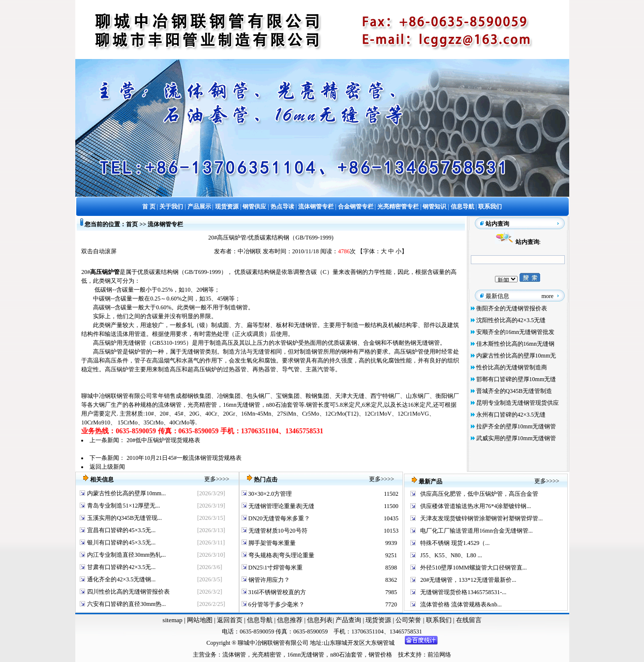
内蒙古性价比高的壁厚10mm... (126, 493)
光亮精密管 (202, 405)
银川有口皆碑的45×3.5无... (121, 542)
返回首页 (229, 620)
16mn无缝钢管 (241, 405)
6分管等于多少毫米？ (276, 604)
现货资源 (379, 620)
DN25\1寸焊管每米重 (275, 568)
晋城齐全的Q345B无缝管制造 (514, 391)
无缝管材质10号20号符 (277, 531)
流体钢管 (170, 405)
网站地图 (200, 620)
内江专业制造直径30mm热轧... (126, 555)
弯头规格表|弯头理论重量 (281, 555)
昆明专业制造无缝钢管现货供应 (518, 403)
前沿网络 (439, 655)
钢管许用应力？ (268, 580)
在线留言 (469, 620)
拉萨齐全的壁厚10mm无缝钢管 (516, 426)
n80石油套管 (282, 405)
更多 (210, 479)
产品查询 (349, 620)
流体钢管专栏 (165, 224)
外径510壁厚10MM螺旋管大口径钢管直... (473, 568)
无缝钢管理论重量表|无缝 (281, 506)
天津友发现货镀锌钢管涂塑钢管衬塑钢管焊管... (481, 518)
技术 (404, 655)
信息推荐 (289, 620)
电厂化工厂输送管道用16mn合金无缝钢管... (476, 531)
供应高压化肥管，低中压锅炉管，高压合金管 (479, 494)
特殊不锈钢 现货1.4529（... (455, 543)
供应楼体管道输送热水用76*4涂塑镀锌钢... (475, 506)
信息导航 (260, 620)
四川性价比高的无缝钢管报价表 (128, 592)
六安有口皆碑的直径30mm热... (126, 604)
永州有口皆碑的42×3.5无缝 (511, 415)
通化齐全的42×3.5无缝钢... (121, 579)
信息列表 (320, 620)
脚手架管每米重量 (271, 543)
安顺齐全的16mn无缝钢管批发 (515, 332)
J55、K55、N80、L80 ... (451, 555)
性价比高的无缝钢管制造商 (512, 367)
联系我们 (440, 620)
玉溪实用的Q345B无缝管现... (124, 518)
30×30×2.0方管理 (270, 494)
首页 (132, 224)
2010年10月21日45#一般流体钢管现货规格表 (184, 458)
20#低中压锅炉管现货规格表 (163, 440)
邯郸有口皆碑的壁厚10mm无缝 (516, 379)
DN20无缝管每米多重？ (278, 518)
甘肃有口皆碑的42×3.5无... (121, 567)
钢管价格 (380, 655)
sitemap (172, 620)
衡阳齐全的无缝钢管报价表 (512, 308)
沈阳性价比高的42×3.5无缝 (511, 320)
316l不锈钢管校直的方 (276, 592)
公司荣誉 (409, 620)
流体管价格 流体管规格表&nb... (461, 604)
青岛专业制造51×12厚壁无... (123, 506)
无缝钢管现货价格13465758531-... (463, 592)
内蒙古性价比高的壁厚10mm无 (516, 356)
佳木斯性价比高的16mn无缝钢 (515, 344)
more (548, 296)
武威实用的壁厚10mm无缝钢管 (516, 438)
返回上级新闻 (107, 467)
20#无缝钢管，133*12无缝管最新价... (468, 580)
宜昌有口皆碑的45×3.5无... (121, 530)
